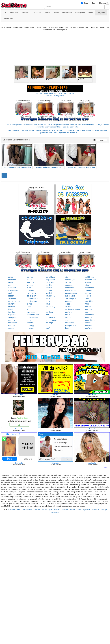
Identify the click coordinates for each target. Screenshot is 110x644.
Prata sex (47, 125)
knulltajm (50, 323)
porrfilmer (69, 312)
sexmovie (12, 299)
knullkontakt (70, 296)
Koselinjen (55, 125)
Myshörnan (87, 510)
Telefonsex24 (64, 125)
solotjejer (68, 304)
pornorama (50, 317)
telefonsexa (89, 288)
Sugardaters (42, 133)
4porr (87, 299)
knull (10, 293)
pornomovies (32, 317)
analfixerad (69, 288)
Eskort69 (20, 130)
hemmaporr (13, 323)
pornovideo (69, 323)
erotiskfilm (89, 301)
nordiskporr (51, 290)
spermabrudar (33, 315)
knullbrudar (51, 296)
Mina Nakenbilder (84, 125)
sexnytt (68, 307)
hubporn (11, 320)
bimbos (11, 328)
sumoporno (13, 317)
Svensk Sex (90, 130)
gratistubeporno (14, 301)
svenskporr (32, 312)
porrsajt (88, 307)
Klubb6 (60, 127)
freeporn (11, 325)
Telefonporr (73, 125)
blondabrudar (90, 280)
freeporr (11, 296)
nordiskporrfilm (71, 290)
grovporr (31, 328)
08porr (87, 304)
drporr (67, 328)
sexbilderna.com (14, 510)
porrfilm (49, 285)
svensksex (31, 293)
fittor (66, 277)
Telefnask (65, 510)
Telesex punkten (27, 510)
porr (9, 285)
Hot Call (72, 510)
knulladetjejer (70, 299)
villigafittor (12, 315)
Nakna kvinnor (29, 130)
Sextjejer (45, 127)
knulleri (49, 293)
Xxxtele (79, 510)
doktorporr (31, 296)
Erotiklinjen (104, 510)
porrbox (88, 323)
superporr (89, 290)
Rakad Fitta (81, 130)
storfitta (49, 328)
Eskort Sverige (97, 125)
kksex (67, 320)
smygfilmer (50, 277)
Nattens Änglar (47, 510)
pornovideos (90, 320)
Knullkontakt (58, 130)
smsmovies (89, 293)
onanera (31, 290)
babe (29, 307)
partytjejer (50, 282)
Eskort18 (66, 127)
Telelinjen (15, 125)
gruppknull (69, 301)
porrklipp (31, 325)
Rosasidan (53, 127)
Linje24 (9, 125)
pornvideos (89, 315)
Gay (93, 3)
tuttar (87, 285)
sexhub (30, 277)
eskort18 (31, 282)
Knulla (105, 130)
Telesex (40, 125)
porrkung (50, 312)
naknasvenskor (71, 293)
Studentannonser (41, 130)
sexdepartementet (72, 309)
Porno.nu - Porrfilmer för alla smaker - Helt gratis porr (55, 93)
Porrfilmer (98, 130)
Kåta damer (73, 133)
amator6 (11, 304)
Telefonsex (33, 125)
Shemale (103, 3)
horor (48, 301)
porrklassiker (32, 299)
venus (10, 282)
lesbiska (68, 317)
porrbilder (89, 309)
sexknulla (69, 282)
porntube (88, 317)
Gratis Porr (72, 130)
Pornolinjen (55, 512)
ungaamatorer (52, 320)
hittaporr (88, 282)
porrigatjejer (32, 301)
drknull (11, 309)
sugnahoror (51, 280)
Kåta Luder (12, 130)
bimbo (30, 304)
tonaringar (69, 285)
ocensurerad (13, 290)
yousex (30, 285)
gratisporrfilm (70, 325)
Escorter (50, 130)
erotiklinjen (89, 277)
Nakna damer (52, 133)
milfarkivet (12, 280)
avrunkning (50, 307)
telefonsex (12, 307)
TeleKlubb (57, 510)
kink (47, 315)
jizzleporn (12, 288)
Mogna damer (63, 133)
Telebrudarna (24, 125)
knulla (30, 280)
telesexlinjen (70, 280)
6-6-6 (29, 288)
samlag (30, 320)
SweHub (11, 312)
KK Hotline (95, 510)
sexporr (88, 296)
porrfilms (88, 328)
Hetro (86, 3)
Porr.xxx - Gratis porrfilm (55, 96)
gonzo (10, 277)
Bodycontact (74, 127)
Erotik (66, 130)
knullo (30, 309)
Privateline (37, 510)
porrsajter (89, 325)
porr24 (67, 315)
